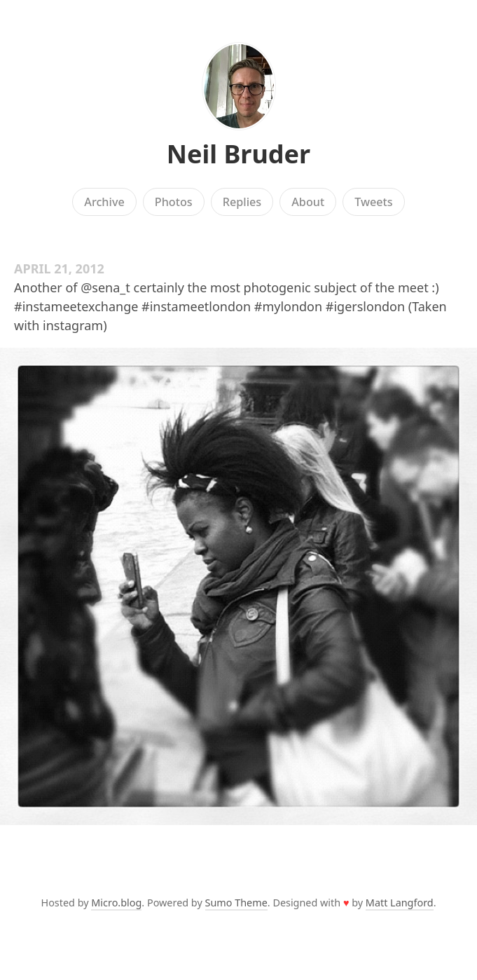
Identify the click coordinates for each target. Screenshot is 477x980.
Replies (242, 202)
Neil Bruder (238, 154)
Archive (104, 202)
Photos (174, 202)
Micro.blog (116, 903)
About (308, 202)
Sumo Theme (236, 903)
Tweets (374, 202)
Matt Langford (400, 903)
